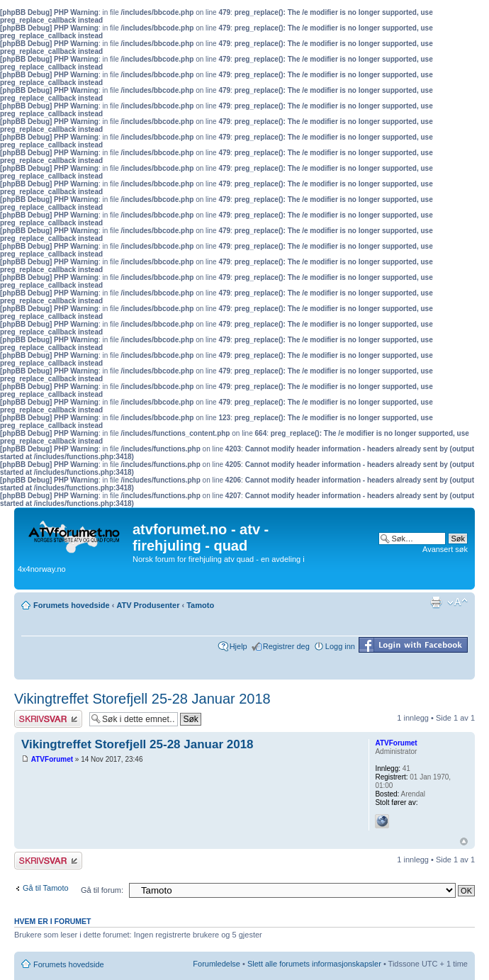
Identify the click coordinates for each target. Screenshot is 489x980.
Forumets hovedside (72, 605)
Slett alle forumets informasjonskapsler (314, 964)
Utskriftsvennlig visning (436, 602)
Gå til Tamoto (46, 888)
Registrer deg (286, 646)
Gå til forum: (102, 890)
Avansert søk (445, 549)
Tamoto (200, 605)
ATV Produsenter (148, 605)
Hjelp (238, 646)
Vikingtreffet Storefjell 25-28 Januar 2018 (142, 699)
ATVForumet (52, 759)
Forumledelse (217, 964)
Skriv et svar (48, 719)
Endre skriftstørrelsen (457, 602)
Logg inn (340, 646)
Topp (464, 841)
